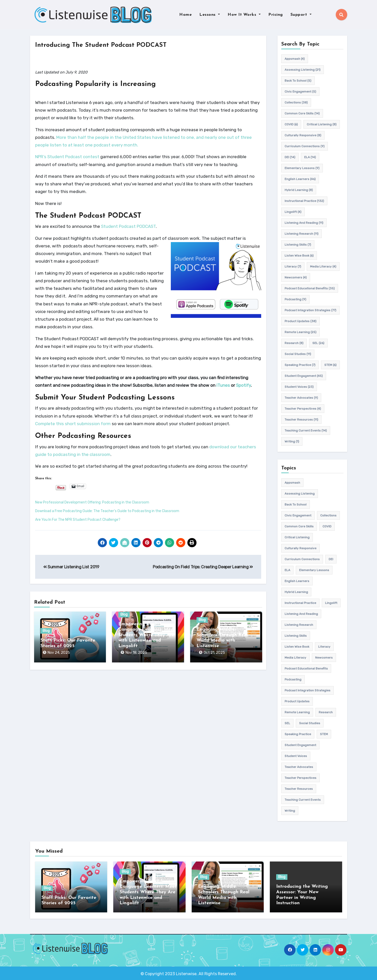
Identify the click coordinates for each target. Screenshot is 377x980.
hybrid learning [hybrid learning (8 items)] (299, 190)
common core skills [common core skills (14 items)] (302, 113)
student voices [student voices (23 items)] (299, 387)
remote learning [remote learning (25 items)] (301, 332)
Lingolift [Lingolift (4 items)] (293, 212)
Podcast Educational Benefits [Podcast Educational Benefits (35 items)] (310, 288)
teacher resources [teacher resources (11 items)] (301, 420)
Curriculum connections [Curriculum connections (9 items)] (305, 146)
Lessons (210, 15)
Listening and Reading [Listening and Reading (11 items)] (304, 223)
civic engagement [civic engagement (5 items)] (300, 92)
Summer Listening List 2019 (71, 567)
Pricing (276, 15)
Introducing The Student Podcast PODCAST (106, 45)
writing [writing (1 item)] (292, 441)
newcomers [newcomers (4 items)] (296, 277)
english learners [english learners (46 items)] (300, 179)
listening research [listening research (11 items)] (302, 234)
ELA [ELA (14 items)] (310, 157)
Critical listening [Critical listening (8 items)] (322, 124)
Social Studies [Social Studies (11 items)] (298, 354)
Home (185, 15)
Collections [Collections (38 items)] (296, 102)
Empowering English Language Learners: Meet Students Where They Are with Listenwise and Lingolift (147, 635)
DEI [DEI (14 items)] (290, 157)
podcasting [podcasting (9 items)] (295, 299)
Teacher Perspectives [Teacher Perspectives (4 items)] (303, 409)
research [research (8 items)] (294, 343)
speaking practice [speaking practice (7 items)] (300, 365)
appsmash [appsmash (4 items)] (295, 59)
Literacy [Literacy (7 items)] (293, 266)
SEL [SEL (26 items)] (318, 343)
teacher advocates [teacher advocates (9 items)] (301, 398)
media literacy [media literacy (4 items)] (323, 266)
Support (301, 15)
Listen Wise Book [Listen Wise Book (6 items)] (299, 256)
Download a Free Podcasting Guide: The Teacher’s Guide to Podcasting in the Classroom (107, 511)
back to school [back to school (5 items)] (298, 81)
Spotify (243, 385)
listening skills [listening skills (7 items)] (298, 245)
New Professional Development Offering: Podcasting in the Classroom (92, 502)
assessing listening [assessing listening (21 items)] (303, 70)
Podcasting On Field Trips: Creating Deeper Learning (203, 567)
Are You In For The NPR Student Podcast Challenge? (78, 520)
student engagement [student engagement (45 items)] (304, 376)
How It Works (244, 15)
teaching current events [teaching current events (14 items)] (306, 430)
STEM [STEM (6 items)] (330, 365)
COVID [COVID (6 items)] (291, 124)
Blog (46, 631)
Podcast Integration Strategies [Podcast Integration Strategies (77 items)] (310, 310)
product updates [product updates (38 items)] (301, 321)
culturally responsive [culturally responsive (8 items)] (303, 135)
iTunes (223, 385)
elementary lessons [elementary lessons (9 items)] (302, 168)
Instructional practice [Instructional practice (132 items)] (304, 201)
